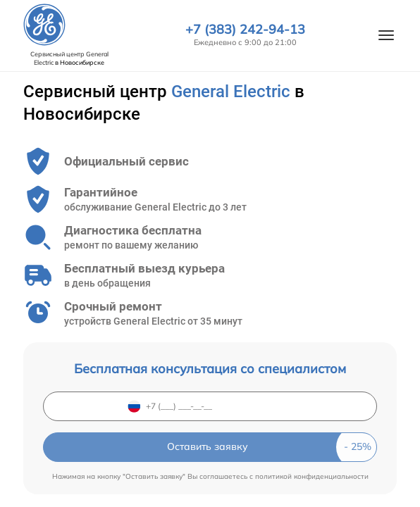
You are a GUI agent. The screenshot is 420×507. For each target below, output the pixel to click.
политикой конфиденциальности (312, 476)
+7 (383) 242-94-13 (245, 30)
